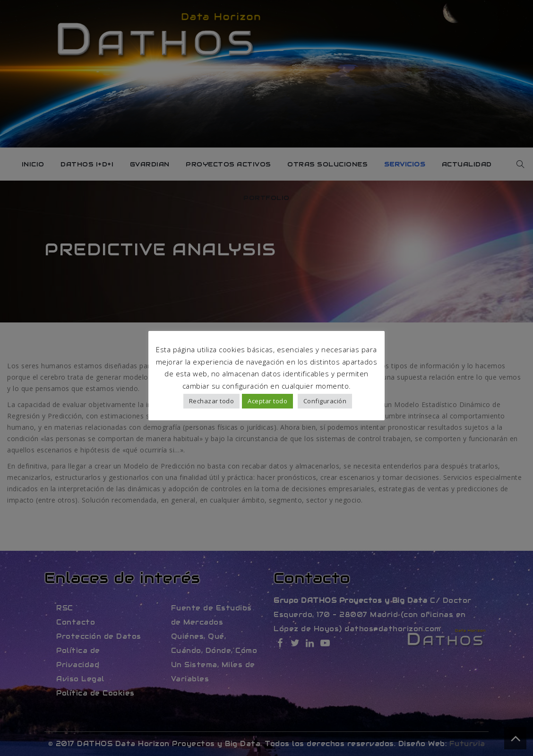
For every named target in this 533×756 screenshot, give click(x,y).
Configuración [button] (325, 401)
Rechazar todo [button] (212, 401)
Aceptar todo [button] (267, 401)
